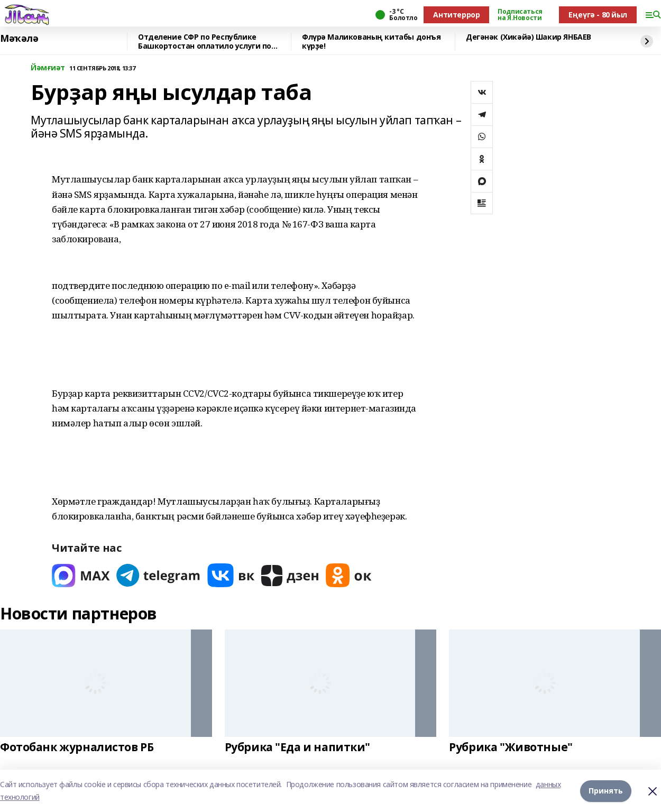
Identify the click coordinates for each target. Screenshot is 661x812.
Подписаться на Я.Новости (520, 15)
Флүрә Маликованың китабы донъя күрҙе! (371, 42)
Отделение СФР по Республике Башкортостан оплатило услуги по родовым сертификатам (205, 42)
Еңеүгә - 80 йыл (598, 15)
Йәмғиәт (48, 68)
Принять (606, 791)
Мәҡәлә (19, 39)
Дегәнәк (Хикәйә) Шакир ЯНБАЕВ (529, 37)
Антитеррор (456, 15)
